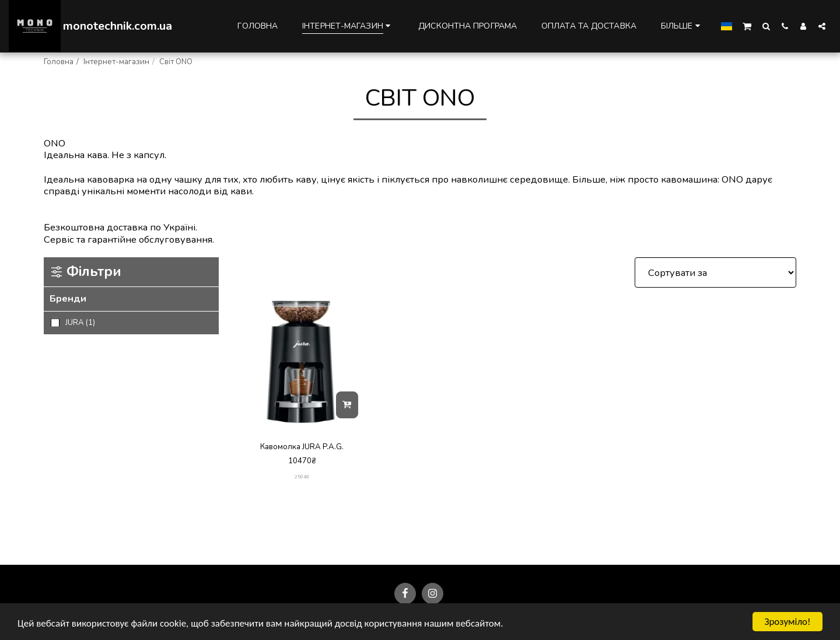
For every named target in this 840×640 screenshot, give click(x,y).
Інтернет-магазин (116, 62)
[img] (302, 362)
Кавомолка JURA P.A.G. (302, 447)
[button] (747, 26)
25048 (302, 477)
